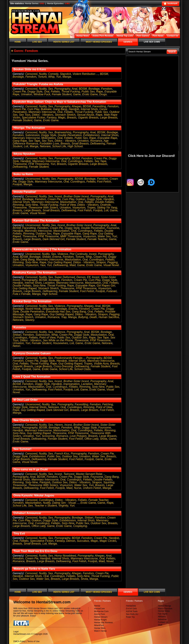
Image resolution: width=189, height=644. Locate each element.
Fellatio (55, 92)
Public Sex (88, 92)
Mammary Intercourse (42, 112)
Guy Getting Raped (60, 262)
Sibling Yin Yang (107, 208)
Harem (59, 425)
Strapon (101, 262)
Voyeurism (79, 208)
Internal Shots (89, 109)
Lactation (49, 283)
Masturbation (68, 202)
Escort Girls (131, 609)
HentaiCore (99, 609)
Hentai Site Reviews (103, 623)
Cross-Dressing (63, 366)
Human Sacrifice (109, 317)
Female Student (62, 94)
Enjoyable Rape (107, 138)
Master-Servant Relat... (90, 474)
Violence (63, 254)
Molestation (48, 138)
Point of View (68, 205)
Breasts (72, 118)
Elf (89, 277)
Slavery (30, 320)
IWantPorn (99, 625)
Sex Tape (34, 141)
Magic (62, 118)
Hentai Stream (101, 617)
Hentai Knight (100, 620)
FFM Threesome (39, 164)
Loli (26, 146)
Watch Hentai (100, 631)
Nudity (43, 74)
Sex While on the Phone (58, 340)
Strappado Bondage (54, 309)
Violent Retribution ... (85, 74)
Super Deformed (65, 277)
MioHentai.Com (101, 611)
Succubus (83, 541)
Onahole (105, 205)
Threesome (20, 164)
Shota (104, 439)
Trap (64, 317)
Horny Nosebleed (65, 556)
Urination (27, 94)
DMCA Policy (20, 641)
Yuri (59, 77)
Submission (33, 135)
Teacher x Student (46, 506)
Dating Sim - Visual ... (66, 503)
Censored (31, 74)
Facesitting (99, 106)
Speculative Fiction (33, 118)
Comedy (53, 74)
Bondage (18, 77)
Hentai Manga (165, 606)
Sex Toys (25, 115)
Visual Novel (37, 213)
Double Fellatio (105, 202)
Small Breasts (80, 144)
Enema (57, 257)
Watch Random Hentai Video (165, 610)
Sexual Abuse (86, 115)
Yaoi (43, 265)
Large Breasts (109, 118)
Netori (16, 346)
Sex (51, 89)
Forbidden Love (49, 144)
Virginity (63, 506)
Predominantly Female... (69, 358)
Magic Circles (108, 541)
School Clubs (82, 369)
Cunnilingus (75, 161)
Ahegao (76, 106)
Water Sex (104, 236)
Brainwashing (63, 132)
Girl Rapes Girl (106, 286)
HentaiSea (131, 606)
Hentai (97, 606)
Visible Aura (101, 364)
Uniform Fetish (92, 488)
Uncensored (33, 179)
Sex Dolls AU (132, 614)
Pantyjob (45, 482)
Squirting (109, 482)
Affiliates (162, 617)
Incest (58, 196)
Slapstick (65, 74)
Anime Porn (100, 614)
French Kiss (62, 454)
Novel (110, 561)
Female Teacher (97, 239)
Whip (51, 77)
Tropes (91, 208)
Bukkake (46, 109)
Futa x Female (22, 294)
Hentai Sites (100, 628)
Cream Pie (19, 92)
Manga (67, 77)
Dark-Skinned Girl (54, 239)
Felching (108, 404)
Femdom (31, 77)
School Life (59, 146)
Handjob (74, 109)
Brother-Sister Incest (76, 196)
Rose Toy (130, 617)
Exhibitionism (91, 135)
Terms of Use (33, 641)
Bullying (83, 317)
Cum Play (33, 109)
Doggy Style (35, 92)
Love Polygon (78, 436)
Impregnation (71, 384)
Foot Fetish (104, 182)
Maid (73, 265)
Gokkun (80, 199)
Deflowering (98, 144)
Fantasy (52, 118)
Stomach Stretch (65, 115)
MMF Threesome (71, 236)
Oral (47, 92)
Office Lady (91, 439)
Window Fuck (42, 94)
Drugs (103, 94)
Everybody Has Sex (58, 312)
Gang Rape (20, 141)
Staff (160, 625)
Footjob (17, 184)
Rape (100, 92)
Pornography (62, 89)
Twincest (69, 474)
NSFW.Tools (132, 611)
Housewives (61, 343)
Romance (96, 141)
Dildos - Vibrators (43, 115)
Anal (74, 89)
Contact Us (163, 622)
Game (77, 94)
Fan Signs (163, 614)
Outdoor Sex (44, 234)
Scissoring (48, 436)
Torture (42, 77)
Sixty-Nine (32, 205)
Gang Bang (60, 109)
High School (75, 146)
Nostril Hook (33, 309)
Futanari (112, 291)
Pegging (113, 262)
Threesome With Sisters (43, 208)
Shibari (47, 257)
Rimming (18, 205)
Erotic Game (90, 94)
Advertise (162, 619)
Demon (81, 277)
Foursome (113, 228)
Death (93, 317)
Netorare (45, 146)
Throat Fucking (71, 92)
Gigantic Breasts (88, 118)
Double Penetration (70, 135)
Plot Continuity (78, 254)
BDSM (104, 74)
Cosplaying (80, 526)
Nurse (78, 488)
